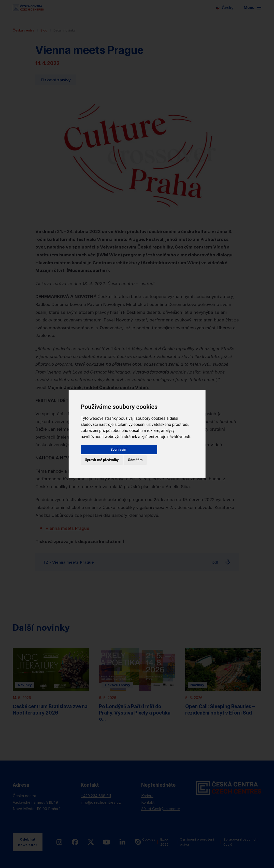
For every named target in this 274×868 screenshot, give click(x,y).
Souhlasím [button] (119, 449)
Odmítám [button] (135, 460)
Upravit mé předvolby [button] (102, 460)
